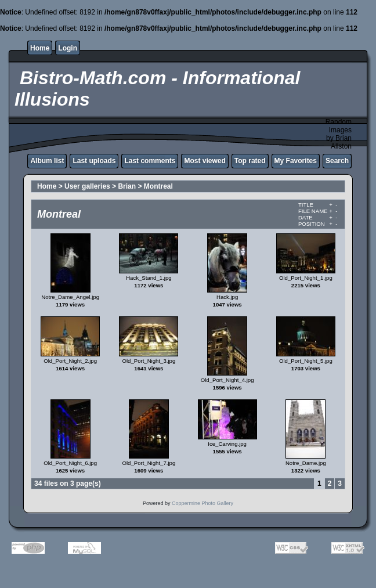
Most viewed (205, 161)
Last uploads (94, 161)
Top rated (250, 161)
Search (337, 161)
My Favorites (296, 161)
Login (68, 48)
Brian (127, 186)
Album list (47, 161)
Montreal (158, 186)
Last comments (150, 161)
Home (40, 48)
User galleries (87, 186)
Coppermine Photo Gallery (203, 503)
